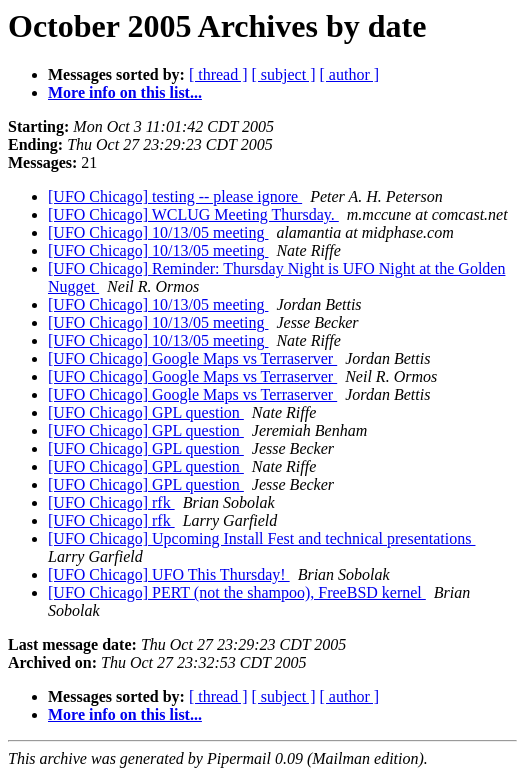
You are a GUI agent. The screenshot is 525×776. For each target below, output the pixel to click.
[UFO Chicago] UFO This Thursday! (169, 574)
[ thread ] (218, 74)
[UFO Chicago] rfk (111, 502)
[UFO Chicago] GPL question (146, 412)
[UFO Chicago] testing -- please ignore (175, 196)
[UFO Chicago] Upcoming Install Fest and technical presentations (261, 538)
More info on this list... (125, 92)
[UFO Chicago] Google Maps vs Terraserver (192, 358)
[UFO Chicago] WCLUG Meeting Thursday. (193, 214)
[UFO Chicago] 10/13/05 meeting (158, 232)
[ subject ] (284, 74)
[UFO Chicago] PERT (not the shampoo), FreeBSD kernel (237, 592)
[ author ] (350, 74)
